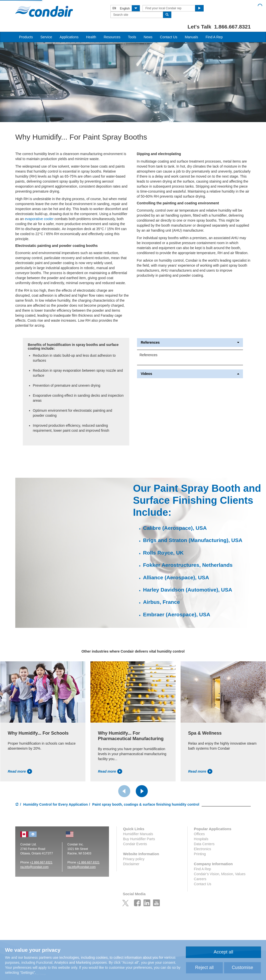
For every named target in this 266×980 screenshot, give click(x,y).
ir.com (45, 867)
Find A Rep (214, 37)
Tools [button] (132, 37)
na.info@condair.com (82, 867)
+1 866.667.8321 (41, 862)
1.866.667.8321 (232, 27)
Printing (200, 854)
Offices (199, 834)
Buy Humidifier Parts (139, 839)
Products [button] (26, 37)
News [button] (148, 37)
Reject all (204, 967)
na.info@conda (30, 867)
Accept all (223, 952)
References (190, 343)
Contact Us (203, 884)
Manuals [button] (191, 37)
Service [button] (46, 37)
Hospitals (201, 839)
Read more (20, 771)
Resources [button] (112, 37)
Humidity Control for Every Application (56, 804)
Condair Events (135, 844)
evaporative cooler (39, 219)
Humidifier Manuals (138, 834)
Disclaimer (131, 864)
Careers (200, 879)
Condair (44, 11)
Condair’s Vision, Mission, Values (220, 874)
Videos (190, 374)
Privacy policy (134, 859)
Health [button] (91, 37)
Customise (242, 967)
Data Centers (204, 844)
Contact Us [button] (169, 37)
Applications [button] (69, 37)
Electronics (202, 849)
